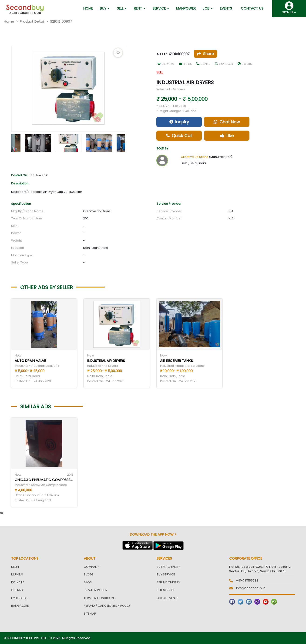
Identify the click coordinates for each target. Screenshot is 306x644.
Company (91, 567)
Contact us (252, 8)
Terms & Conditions (100, 598)
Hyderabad (20, 598)
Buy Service (166, 574)
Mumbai (17, 574)
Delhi (15, 567)
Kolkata (18, 582)
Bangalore (20, 606)
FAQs (88, 582)
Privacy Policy (96, 590)
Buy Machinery (168, 567)
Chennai (18, 590)
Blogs (89, 574)
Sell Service (166, 590)
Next (129, 142)
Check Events (168, 598)
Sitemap (90, 614)
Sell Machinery (168, 582)
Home (9, 21)
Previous (8, 142)
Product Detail (32, 21)
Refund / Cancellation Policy (107, 606)
